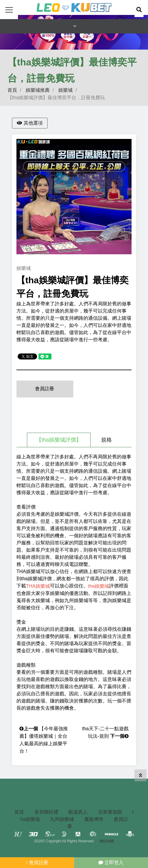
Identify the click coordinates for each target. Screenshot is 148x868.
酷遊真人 (78, 812)
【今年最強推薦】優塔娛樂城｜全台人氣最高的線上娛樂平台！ (44, 729)
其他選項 (30, 123)
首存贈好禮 (46, 812)
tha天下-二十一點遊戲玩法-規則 (106, 729)
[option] (74, 197)
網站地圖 (107, 841)
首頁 (12, 90)
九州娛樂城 (62, 819)
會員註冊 (45, 389)
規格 (106, 440)
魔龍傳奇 (94, 819)
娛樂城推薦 (38, 90)
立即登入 (111, 862)
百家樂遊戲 (110, 812)
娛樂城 (65, 90)
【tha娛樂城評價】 (59, 440)
